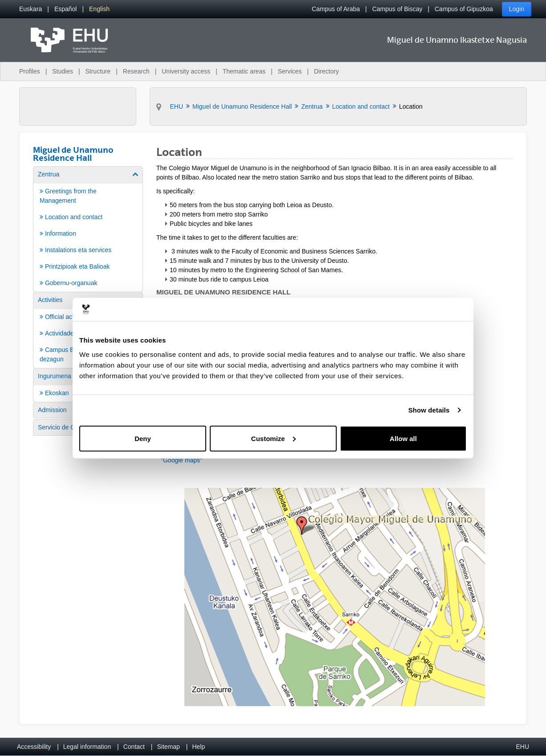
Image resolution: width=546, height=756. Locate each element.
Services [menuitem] (290, 71)
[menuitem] (31, 9)
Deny (143, 438)
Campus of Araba (336, 9)
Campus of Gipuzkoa (464, 9)
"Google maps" (181, 460)
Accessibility (34, 747)
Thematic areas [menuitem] (244, 71)
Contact (134, 747)
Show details (429, 410)
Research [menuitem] (136, 71)
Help (198, 747)
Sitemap (169, 747)
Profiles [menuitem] (30, 71)
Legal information (87, 747)
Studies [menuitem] (63, 71)
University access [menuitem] (186, 71)
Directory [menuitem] (326, 71)
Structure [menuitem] (98, 71)
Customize (273, 438)
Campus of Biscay (397, 9)
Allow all (403, 438)
